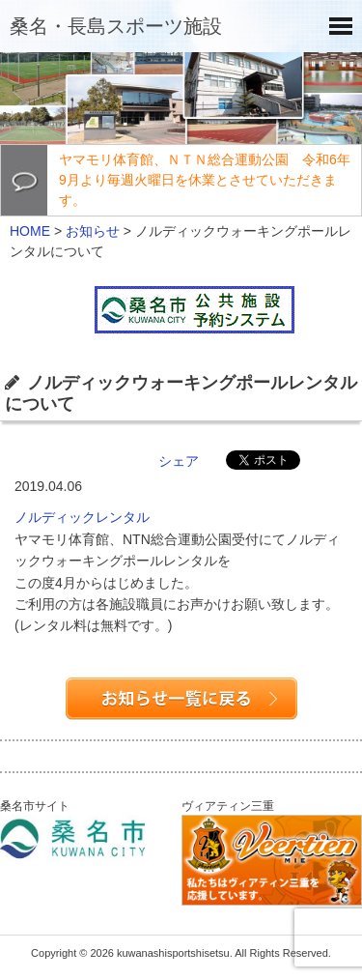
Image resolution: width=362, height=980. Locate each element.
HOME (30, 231)
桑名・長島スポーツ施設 (116, 26)
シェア (179, 461)
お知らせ (93, 231)
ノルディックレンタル (82, 517)
